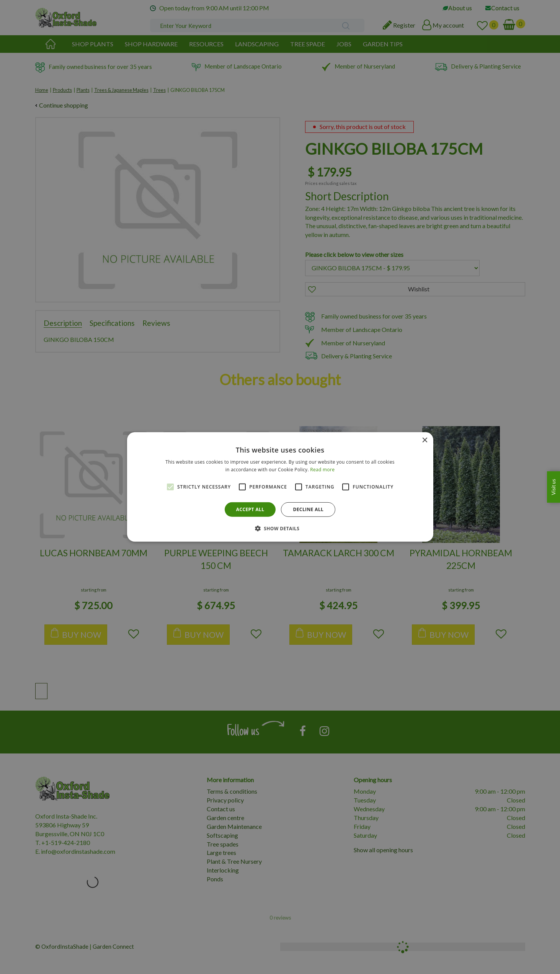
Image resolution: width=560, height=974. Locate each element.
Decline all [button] (308, 509)
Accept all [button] (250, 509)
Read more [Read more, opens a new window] (322, 470)
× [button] (425, 440)
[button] (280, 528)
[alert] (280, 487)
